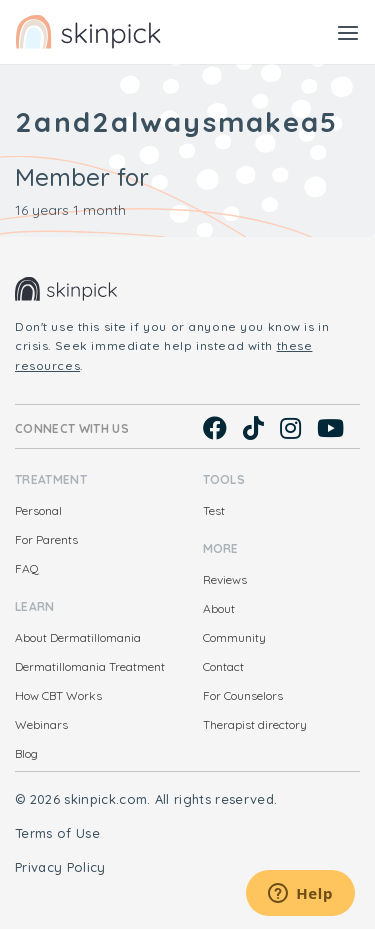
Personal (38, 510)
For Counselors (243, 695)
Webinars (41, 724)
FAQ (27, 568)
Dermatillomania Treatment (90, 666)
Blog (26, 753)
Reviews (225, 579)
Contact (223, 666)
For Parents (46, 539)
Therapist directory (255, 724)
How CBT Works (58, 695)
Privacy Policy (60, 867)
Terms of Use (57, 833)
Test (214, 510)
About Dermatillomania (78, 637)
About (219, 608)
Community (234, 637)
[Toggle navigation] (348, 32)
